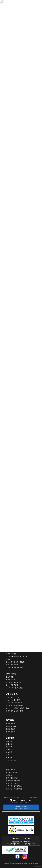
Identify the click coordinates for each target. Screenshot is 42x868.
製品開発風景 (11, 729)
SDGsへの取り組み (13, 772)
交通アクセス (11, 770)
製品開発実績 (11, 732)
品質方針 (9, 747)
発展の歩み (10, 758)
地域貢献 (9, 775)
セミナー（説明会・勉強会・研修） (18, 708)
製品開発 (10, 720)
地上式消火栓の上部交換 (14, 705)
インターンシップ (12, 783)
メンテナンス (12, 694)
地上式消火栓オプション (14, 682)
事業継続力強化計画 (13, 781)
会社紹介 (9, 744)
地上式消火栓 (11, 680)
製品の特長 (11, 674)
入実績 (10, 752)
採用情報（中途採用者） (14, 789)
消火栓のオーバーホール (14, 703)
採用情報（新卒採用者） (14, 786)
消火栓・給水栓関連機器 (14, 667)
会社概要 (9, 749)
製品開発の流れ (11, 726)
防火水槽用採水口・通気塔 (15, 662)
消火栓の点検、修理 (13, 700)
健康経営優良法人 (12, 778)
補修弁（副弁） (11, 654)
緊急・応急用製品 (12, 665)
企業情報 (10, 738)
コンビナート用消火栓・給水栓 (17, 657)
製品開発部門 (11, 724)
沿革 (7, 755)
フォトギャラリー (12, 760)
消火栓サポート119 (13, 697)
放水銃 (8, 659)
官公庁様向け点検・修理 (14, 711)
